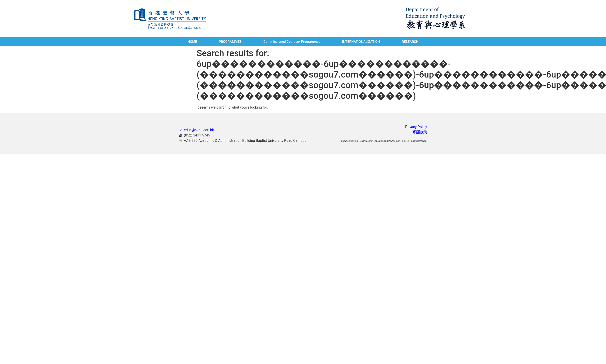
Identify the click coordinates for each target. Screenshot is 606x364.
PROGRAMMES (230, 42)
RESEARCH (410, 42)
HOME (192, 42)
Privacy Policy (416, 127)
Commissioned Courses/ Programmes (292, 42)
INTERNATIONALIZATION (361, 42)
